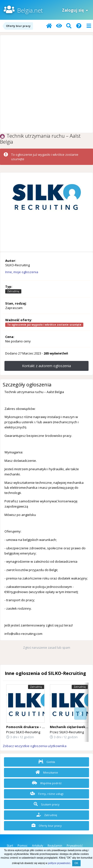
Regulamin (55, 846)
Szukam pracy (47, 804)
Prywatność (75, 846)
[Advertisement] (46, 84)
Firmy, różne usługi (47, 794)
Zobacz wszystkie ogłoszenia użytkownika (35, 746)
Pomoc (23, 846)
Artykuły (38, 846)
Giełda (47, 762)
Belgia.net (30, 10)
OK (76, 863)
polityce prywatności (59, 863)
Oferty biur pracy (47, 825)
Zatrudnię (47, 815)
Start (10, 846)
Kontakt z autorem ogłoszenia (46, 366)
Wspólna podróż (47, 783)
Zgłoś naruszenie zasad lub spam (47, 648)
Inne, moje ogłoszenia (22, 272)
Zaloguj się (75, 10)
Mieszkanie (47, 772)
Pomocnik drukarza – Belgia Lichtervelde (40, 727)
